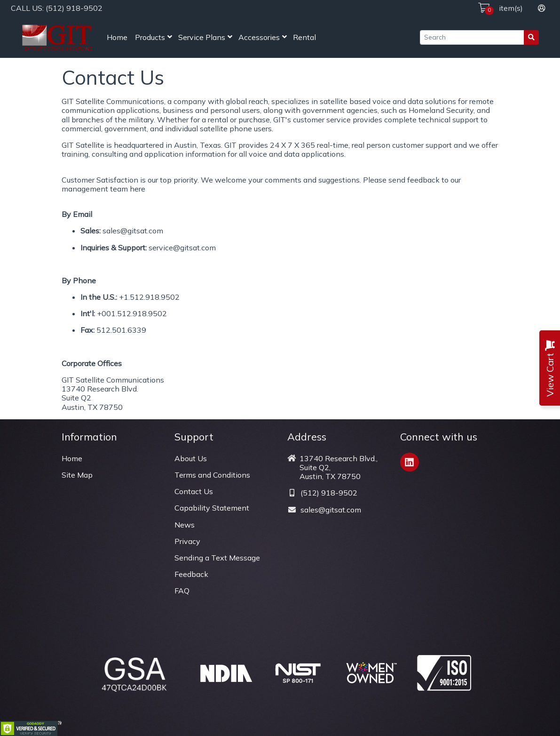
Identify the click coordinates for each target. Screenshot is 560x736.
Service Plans (202, 37)
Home (117, 37)
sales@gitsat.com (133, 231)
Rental (304, 37)
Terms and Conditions (212, 475)
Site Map (77, 475)
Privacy (187, 541)
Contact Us (194, 491)
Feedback (191, 574)
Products (150, 37)
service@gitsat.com (182, 248)
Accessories (259, 37)
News (185, 525)
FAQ (182, 591)
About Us (191, 458)
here (138, 189)
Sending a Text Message (217, 558)
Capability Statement (212, 508)
